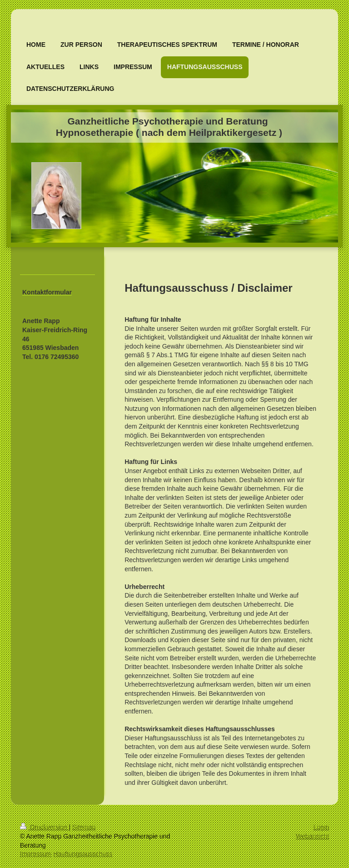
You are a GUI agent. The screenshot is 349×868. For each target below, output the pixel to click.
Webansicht (312, 836)
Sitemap (84, 827)
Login (321, 827)
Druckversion (44, 827)
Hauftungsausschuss (83, 854)
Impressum (36, 854)
